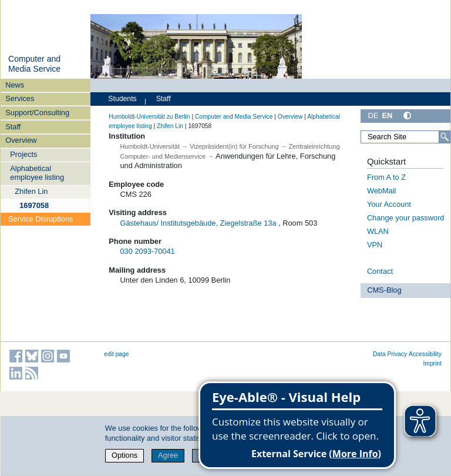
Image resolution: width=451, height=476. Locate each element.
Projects (23, 154)
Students (122, 99)
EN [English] (387, 115)
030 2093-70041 (148, 251)
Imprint (433, 363)
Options (124, 455)
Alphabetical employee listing (37, 173)
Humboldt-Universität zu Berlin (149, 117)
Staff (13, 127)
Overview (21, 140)
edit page (116, 354)
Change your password (406, 218)
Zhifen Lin (31, 191)
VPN (375, 245)
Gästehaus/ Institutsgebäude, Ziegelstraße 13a (198, 223)
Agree (168, 455)
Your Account (389, 204)
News (15, 85)
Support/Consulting (37, 113)
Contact (380, 271)
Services (20, 98)
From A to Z (386, 177)
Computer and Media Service (34, 64)
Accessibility (425, 354)
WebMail (382, 191)
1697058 (34, 205)
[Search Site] (405, 137)
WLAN (378, 231)
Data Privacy (390, 354)
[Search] (445, 137)
